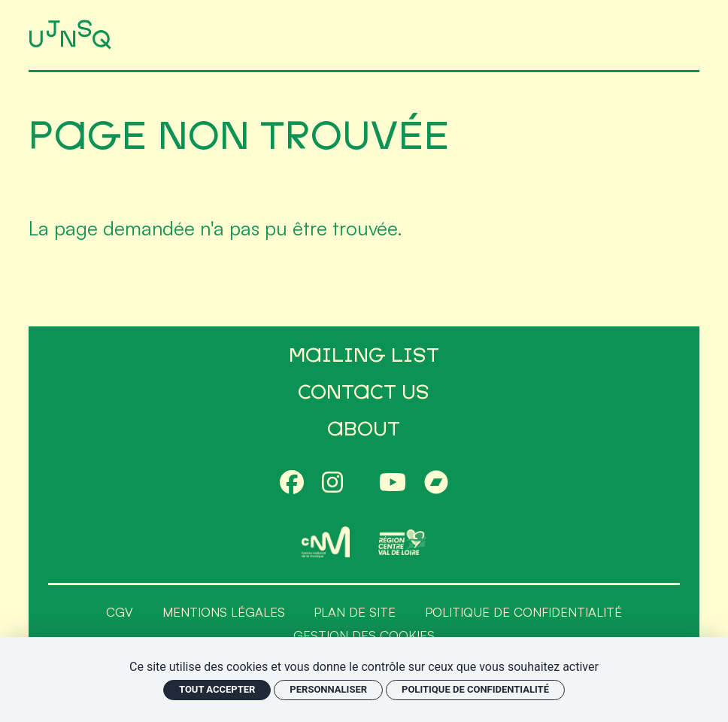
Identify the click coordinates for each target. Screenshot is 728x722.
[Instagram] (332, 484)
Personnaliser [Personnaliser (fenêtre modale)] (328, 689)
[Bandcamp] (436, 484)
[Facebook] (292, 484)
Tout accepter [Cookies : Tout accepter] (217, 689)
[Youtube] (393, 484)
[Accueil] (73, 35)
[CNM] (326, 542)
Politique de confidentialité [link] (475, 689)
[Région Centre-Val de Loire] (402, 542)
